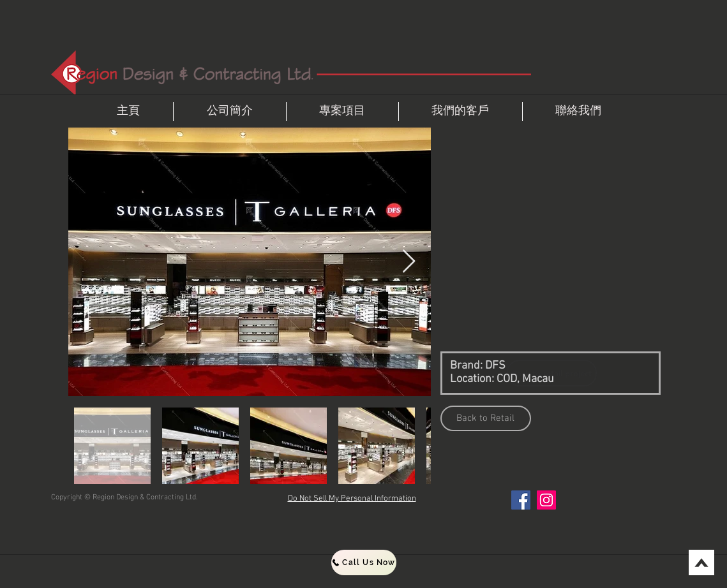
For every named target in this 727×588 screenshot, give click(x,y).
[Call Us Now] (364, 562)
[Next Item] (409, 262)
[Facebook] (521, 500)
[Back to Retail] (486, 418)
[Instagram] (546, 500)
